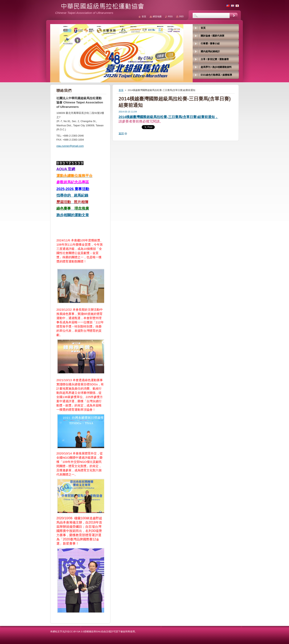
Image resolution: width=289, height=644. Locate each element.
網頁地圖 (157, 16)
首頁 (121, 90)
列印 (181, 16)
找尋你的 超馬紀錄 (72, 195)
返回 (121, 133)
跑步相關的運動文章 (73, 215)
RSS (170, 16)
